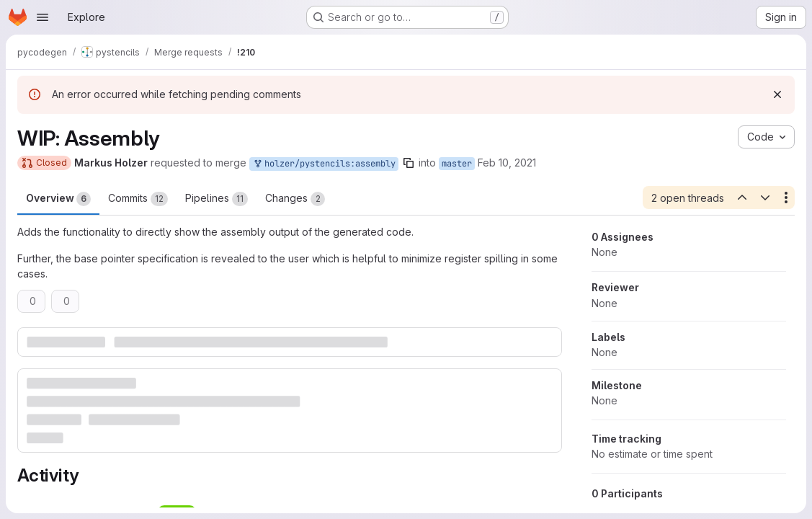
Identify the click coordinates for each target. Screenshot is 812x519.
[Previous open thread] (741, 198)
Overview (58, 199)
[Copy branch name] (409, 163)
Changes (295, 199)
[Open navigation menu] (43, 17)
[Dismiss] (777, 94)
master (457, 164)
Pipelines (217, 199)
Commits (138, 199)
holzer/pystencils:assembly (324, 164)
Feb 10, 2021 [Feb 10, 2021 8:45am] (507, 163)
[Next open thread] (765, 198)
